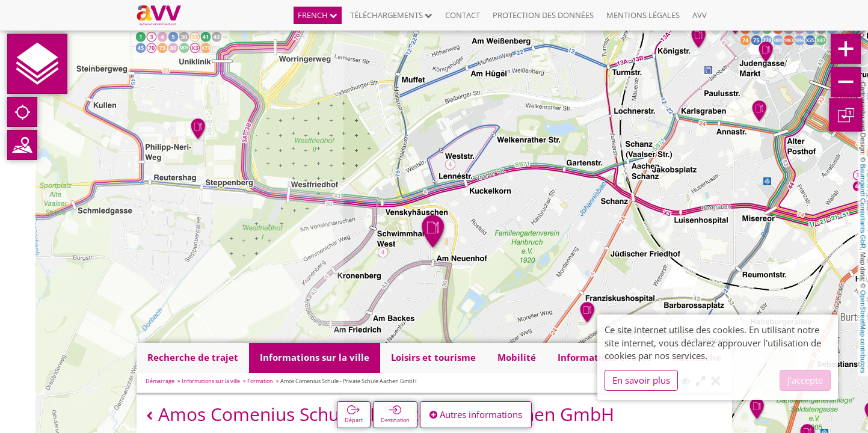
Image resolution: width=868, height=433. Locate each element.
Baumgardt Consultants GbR (863, 207)
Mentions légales (643, 15)
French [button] (318, 15)
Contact (463, 15)
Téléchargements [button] (391, 15)
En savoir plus (641, 380)
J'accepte (805, 380)
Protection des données (543, 15)
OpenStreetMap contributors (863, 331)
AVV (700, 15)
